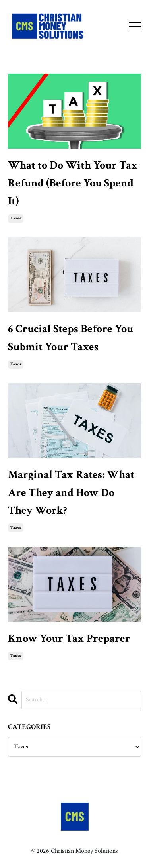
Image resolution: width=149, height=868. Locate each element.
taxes (16, 218)
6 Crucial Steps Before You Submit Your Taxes (71, 338)
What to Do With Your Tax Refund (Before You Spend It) (73, 183)
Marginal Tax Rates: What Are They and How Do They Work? (71, 493)
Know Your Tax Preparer (69, 638)
